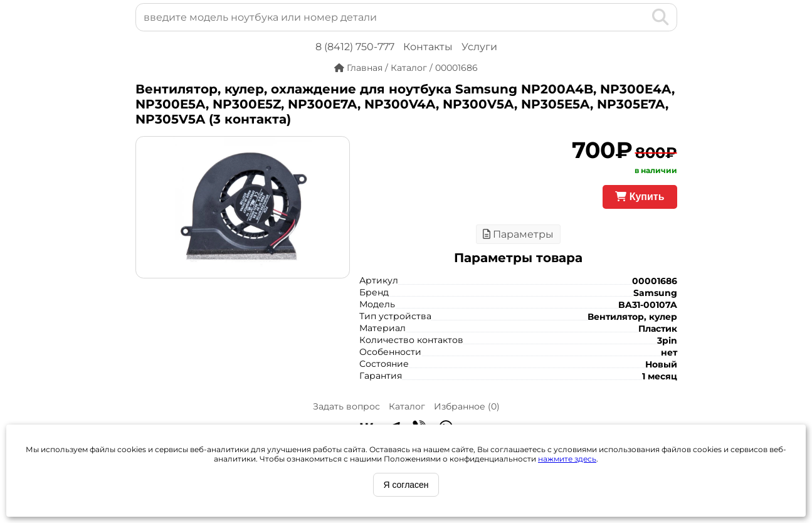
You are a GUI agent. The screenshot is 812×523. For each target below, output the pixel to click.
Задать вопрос (346, 406)
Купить (640, 197)
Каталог (407, 406)
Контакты (428, 47)
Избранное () (467, 406)
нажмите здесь (567, 459)
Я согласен (406, 485)
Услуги (479, 47)
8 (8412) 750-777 (355, 47)
